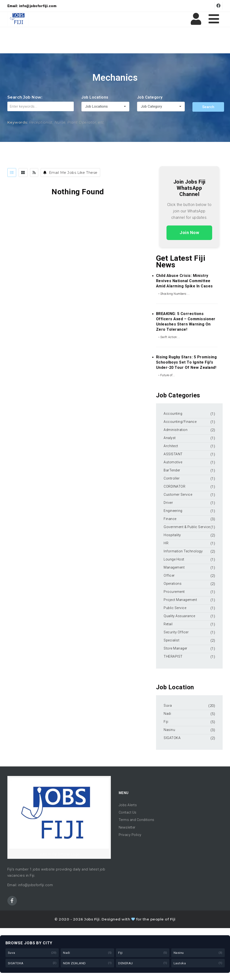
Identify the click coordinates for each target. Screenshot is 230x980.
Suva (168, 705)
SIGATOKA (172, 738)
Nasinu (169, 730)
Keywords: (18, 122)
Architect (171, 446)
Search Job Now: (25, 97)
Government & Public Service (187, 527)
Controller (172, 478)
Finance (170, 519)
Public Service (175, 608)
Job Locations (95, 97)
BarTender (172, 470)
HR (166, 543)
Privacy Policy (130, 835)
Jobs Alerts (128, 805)
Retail (168, 624)
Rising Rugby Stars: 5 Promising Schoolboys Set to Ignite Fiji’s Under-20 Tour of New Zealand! (186, 362)
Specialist (171, 640)
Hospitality (172, 535)
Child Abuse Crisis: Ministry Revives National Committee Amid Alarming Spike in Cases (184, 281)
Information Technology (183, 551)
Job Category (150, 97)
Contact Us (128, 812)
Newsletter (127, 827)
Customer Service (178, 495)
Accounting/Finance (180, 422)
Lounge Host (174, 559)
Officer (169, 575)
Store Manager (176, 648)
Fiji (166, 722)
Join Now (189, 232)
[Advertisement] (115, 40)
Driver (168, 503)
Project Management (180, 600)
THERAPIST (173, 656)
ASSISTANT (173, 454)
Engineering (173, 511)
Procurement (174, 592)
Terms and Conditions (137, 820)
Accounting (173, 414)
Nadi (167, 714)
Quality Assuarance (179, 616)
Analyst (170, 438)
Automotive (173, 462)
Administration (176, 430)
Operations (173, 584)
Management (174, 567)
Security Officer (176, 632)
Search (208, 107)
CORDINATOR (174, 486)
